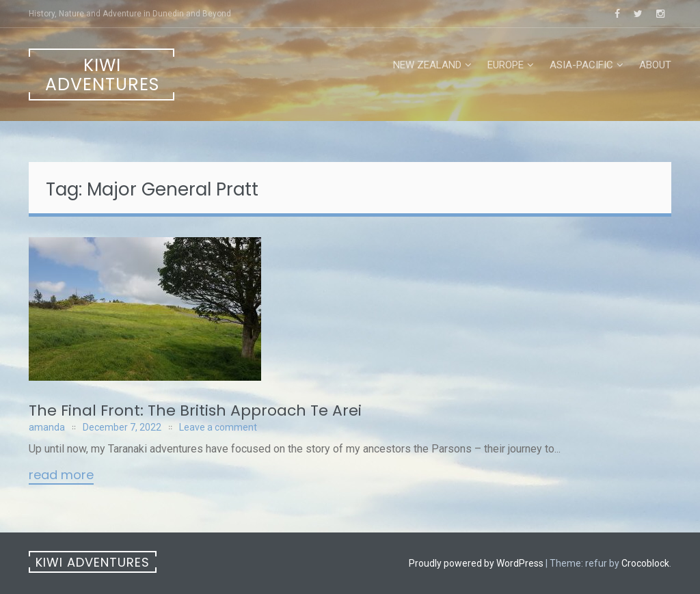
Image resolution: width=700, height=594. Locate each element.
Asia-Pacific (581, 65)
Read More (61, 476)
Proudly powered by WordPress (476, 563)
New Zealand (427, 65)
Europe (506, 65)
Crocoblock (645, 563)
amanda (47, 427)
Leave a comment (218, 427)
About (655, 65)
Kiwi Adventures (102, 75)
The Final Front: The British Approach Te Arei (195, 410)
